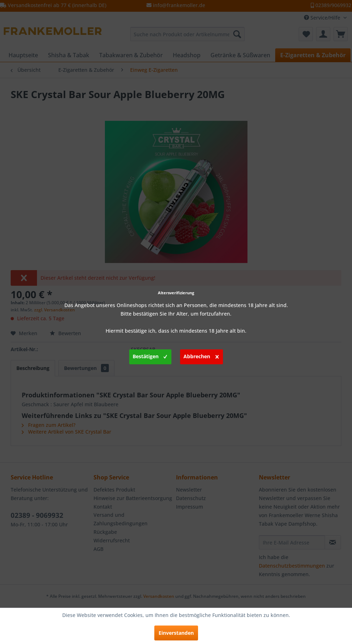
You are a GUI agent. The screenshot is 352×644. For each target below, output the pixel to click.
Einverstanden (176, 633)
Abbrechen (201, 355)
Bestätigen (150, 355)
